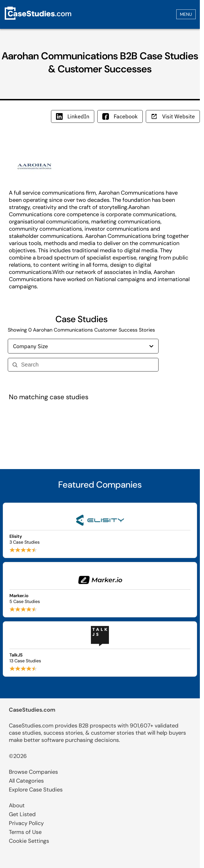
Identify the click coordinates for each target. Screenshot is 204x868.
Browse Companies (33, 772)
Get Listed (22, 814)
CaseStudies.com (32, 710)
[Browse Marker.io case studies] (100, 590)
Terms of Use (25, 832)
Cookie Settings (29, 841)
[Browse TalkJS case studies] (100, 649)
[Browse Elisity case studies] (100, 530)
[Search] (87, 365)
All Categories (26, 781)
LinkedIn (73, 116)
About (17, 805)
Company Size (83, 346)
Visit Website (173, 116)
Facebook (120, 116)
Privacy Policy (26, 823)
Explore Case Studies (36, 790)
